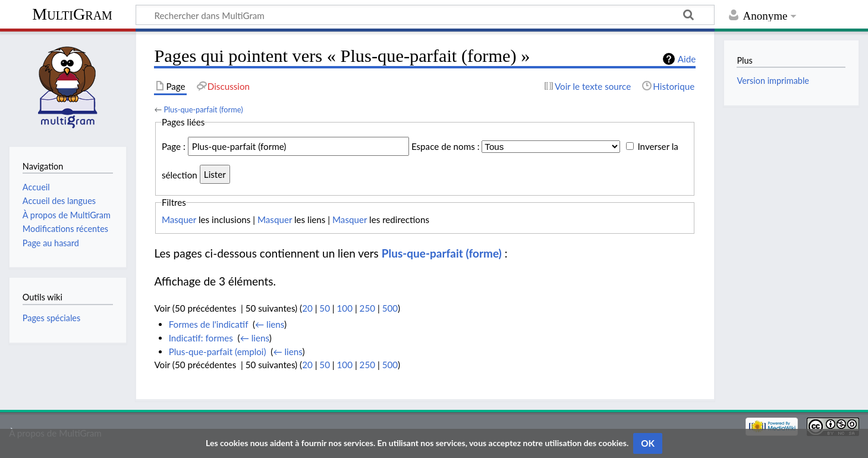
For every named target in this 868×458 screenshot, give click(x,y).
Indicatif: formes (201, 338)
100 (345, 308)
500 (390, 308)
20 (307, 308)
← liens (270, 324)
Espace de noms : (446, 146)
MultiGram (72, 14)
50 (325, 308)
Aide (687, 59)
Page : (174, 146)
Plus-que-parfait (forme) (203, 109)
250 (367, 308)
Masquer (179, 219)
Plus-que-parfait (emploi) (218, 352)
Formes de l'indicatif (209, 324)
